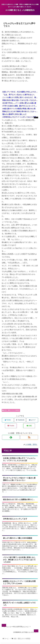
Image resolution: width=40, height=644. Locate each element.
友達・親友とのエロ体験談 (11, 410)
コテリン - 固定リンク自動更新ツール (36, 118)
